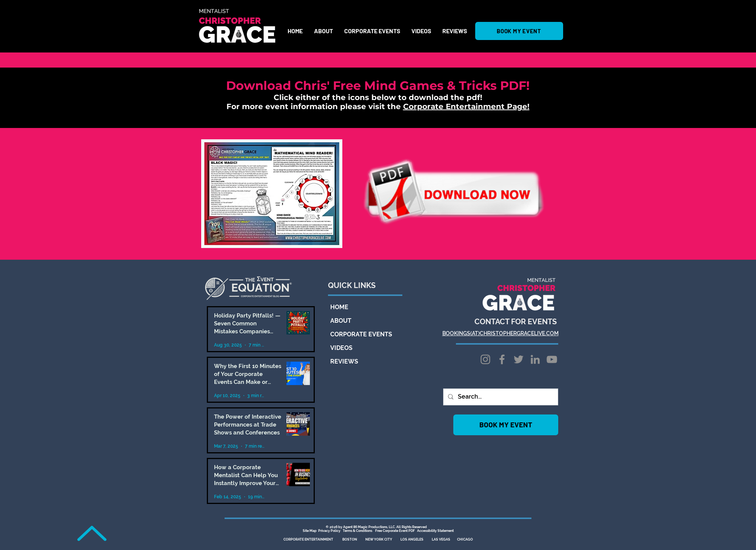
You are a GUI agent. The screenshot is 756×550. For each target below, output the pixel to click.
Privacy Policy (329, 531)
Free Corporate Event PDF (395, 531)
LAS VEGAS (441, 539)
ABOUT (341, 321)
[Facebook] (502, 359)
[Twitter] (519, 359)
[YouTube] (552, 359)
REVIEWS (344, 361)
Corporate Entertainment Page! (466, 106)
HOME (339, 307)
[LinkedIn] (535, 359)
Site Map (310, 531)
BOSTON (350, 539)
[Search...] (500, 397)
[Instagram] (485, 359)
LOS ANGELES (412, 539)
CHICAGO (465, 539)
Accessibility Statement (435, 531)
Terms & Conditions (357, 531)
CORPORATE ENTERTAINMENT (309, 539)
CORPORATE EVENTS (354, 334)
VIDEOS (341, 348)
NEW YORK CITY (379, 539)
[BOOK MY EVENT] (519, 31)
